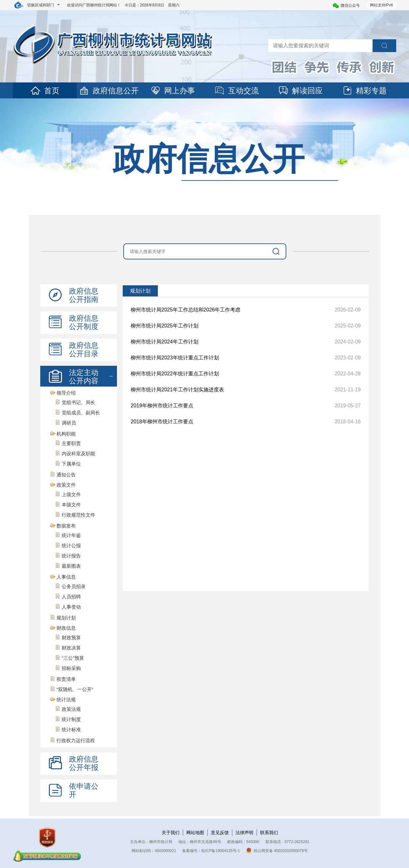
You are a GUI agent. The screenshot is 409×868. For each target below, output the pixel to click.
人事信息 (66, 577)
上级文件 (71, 494)
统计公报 (71, 545)
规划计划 (66, 618)
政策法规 (71, 709)
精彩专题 (364, 91)
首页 (45, 91)
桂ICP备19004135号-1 (220, 851)
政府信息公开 (109, 91)
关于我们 (171, 833)
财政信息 (66, 628)
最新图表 (71, 566)
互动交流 (236, 91)
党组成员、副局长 (81, 413)
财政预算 (71, 638)
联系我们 (269, 833)
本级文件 (71, 505)
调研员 (69, 423)
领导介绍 (66, 393)
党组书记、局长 (78, 402)
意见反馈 (220, 833)
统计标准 (71, 730)
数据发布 (66, 526)
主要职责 (71, 443)
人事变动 (71, 607)
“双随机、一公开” (75, 689)
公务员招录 (74, 586)
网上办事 (173, 91)
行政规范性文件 (78, 515)
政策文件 (66, 485)
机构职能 (66, 434)
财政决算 (71, 648)
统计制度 (71, 719)
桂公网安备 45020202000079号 (277, 851)
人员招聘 (71, 597)
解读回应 (300, 91)
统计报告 (71, 556)
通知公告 (66, 475)
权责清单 (66, 679)
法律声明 (244, 833)
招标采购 (71, 668)
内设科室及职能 (78, 453)
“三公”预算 (73, 658)
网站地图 (195, 833)
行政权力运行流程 (76, 740)
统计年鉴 (71, 535)
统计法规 (66, 699)
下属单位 (71, 464)
